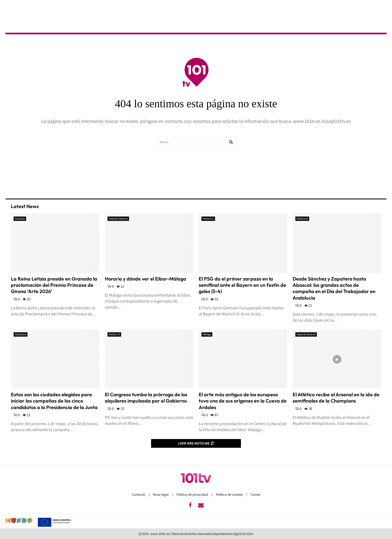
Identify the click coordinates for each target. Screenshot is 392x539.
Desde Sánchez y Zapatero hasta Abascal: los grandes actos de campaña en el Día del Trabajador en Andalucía (334, 288)
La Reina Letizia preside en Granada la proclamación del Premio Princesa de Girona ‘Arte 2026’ (54, 285)
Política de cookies (230, 494)
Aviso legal (161, 494)
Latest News (25, 206)
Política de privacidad (193, 494)
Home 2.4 (114, 334)
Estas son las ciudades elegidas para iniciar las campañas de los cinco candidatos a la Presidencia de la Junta (54, 401)
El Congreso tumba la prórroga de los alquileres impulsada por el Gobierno (146, 398)
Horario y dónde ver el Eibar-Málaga (146, 279)
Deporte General (118, 219)
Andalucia (302, 219)
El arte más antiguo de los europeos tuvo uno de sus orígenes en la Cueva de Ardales (243, 401)
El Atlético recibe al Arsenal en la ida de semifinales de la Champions (336, 398)
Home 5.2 (208, 219)
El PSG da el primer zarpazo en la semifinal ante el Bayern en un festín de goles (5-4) (242, 285)
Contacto (139, 494)
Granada (20, 219)
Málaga (207, 334)
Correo (255, 494)
